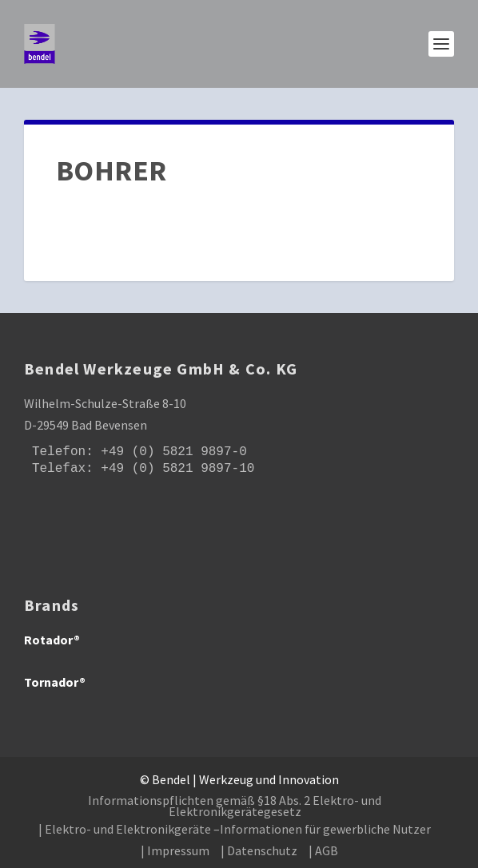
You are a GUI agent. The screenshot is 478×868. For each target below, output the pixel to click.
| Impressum (175, 850)
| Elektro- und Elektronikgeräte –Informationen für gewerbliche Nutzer (235, 829)
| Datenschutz (259, 850)
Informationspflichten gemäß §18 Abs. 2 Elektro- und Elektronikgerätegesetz (235, 806)
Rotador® (52, 640)
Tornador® (55, 682)
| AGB (323, 850)
